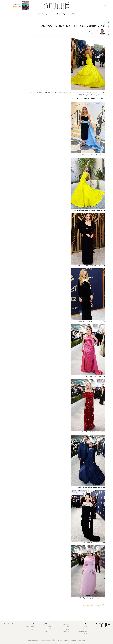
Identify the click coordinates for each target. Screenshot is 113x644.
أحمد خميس (94, 31)
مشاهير (49, 627)
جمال (67, 629)
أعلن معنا (73, 641)
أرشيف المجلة (17, 7)
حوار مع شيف (30, 629)
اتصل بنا (60, 641)
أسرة (86, 627)
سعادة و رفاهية (83, 632)
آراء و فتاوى (48, 632)
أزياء (68, 627)
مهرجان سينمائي (99, 606)
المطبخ (41, 14)
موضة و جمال (61, 14)
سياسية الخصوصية (33, 641)
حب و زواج (84, 634)
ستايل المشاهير (88, 606)
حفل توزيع (65, 93)
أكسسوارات (66, 632)
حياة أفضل (72, 14)
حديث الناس (50, 14)
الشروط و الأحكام (45, 641)
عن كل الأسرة (82, 641)
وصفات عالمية (30, 627)
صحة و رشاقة (83, 629)
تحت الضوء (48, 629)
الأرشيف (66, 641)
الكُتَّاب (53, 641)
